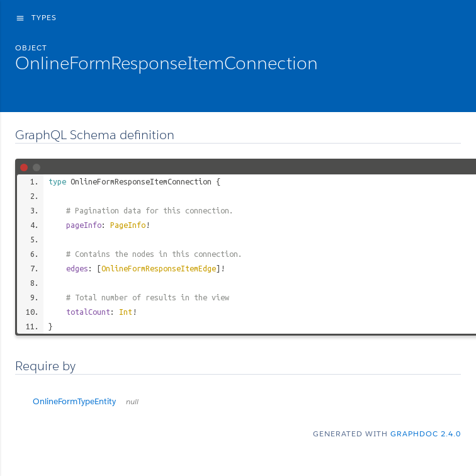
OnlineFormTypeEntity (86, 401)
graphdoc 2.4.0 (426, 433)
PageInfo (128, 225)
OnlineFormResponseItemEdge (159, 268)
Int (126, 312)
